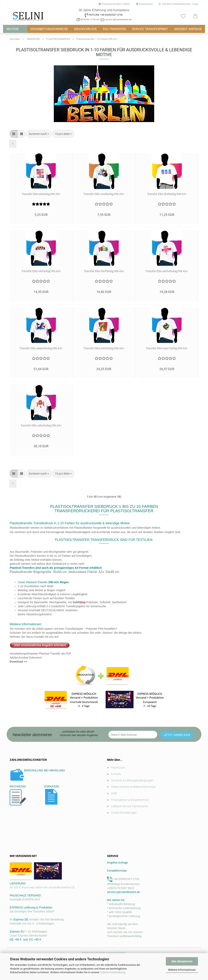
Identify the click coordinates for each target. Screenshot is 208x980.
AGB (114, 793)
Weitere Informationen (182, 970)
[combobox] (39, 134)
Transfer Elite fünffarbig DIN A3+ (104, 271)
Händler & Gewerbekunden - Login (178, 4)
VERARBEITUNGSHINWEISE (49, 29)
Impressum (118, 768)
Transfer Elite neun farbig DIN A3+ (167, 348)
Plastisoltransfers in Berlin (114, 4)
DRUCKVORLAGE (86, 29)
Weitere (13, 29)
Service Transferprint (150, 29)
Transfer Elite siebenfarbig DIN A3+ (41, 348)
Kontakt (116, 774)
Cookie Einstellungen (124, 813)
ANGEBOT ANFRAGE (188, 29)
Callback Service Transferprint (129, 806)
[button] (195, 16)
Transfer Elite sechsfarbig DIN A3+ (167, 271)
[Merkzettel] (183, 16)
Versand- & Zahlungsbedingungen (132, 780)
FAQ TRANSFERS (114, 29)
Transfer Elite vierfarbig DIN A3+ (41, 271)
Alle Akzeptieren (182, 961)
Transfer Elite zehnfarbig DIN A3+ (41, 425)
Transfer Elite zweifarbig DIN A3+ (104, 194)
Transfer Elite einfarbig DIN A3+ (41, 194)
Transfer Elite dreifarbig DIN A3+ (167, 194)
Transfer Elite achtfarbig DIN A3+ (104, 348)
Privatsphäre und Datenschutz (130, 800)
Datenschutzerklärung (113, 972)
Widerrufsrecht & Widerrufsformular (133, 787)
